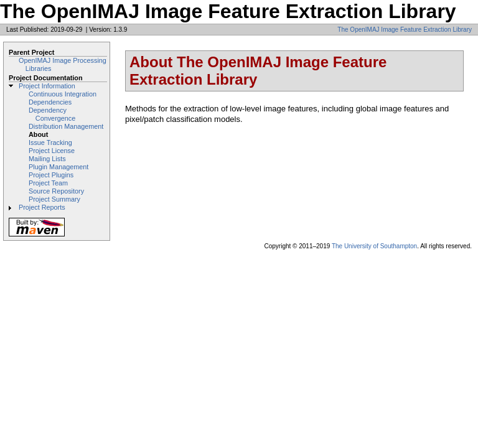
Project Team (48, 183)
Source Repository (56, 191)
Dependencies (50, 102)
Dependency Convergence (52, 114)
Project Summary (54, 199)
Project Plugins (51, 175)
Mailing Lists (47, 159)
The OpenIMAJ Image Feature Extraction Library (405, 30)
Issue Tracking (50, 142)
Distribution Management (66, 126)
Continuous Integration (63, 94)
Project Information (47, 86)
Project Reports (42, 207)
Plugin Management (59, 167)
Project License (52, 151)
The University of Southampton (374, 246)
